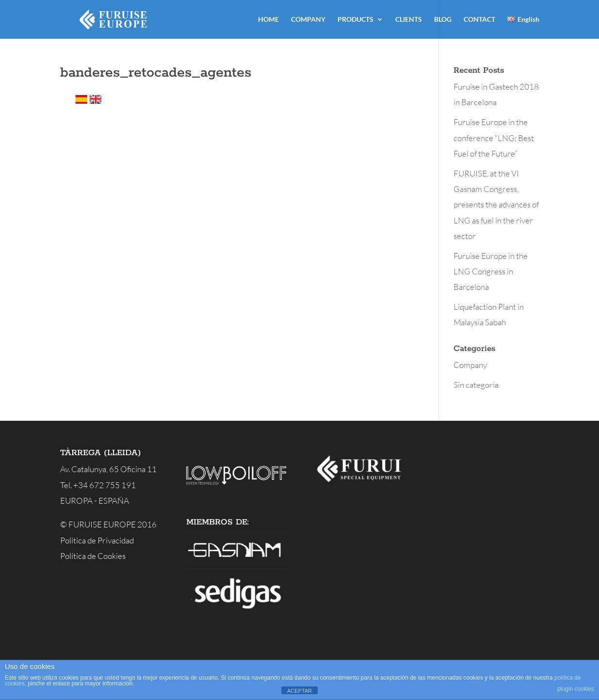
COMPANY (308, 20)
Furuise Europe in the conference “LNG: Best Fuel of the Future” (494, 138)
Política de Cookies (93, 556)
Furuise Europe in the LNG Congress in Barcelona (491, 271)
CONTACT (479, 20)
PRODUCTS (356, 20)
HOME (268, 20)
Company (470, 365)
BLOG (443, 20)
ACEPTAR (299, 691)
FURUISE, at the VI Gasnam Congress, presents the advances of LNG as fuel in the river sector (496, 205)
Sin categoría (476, 385)
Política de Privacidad (97, 540)
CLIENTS (409, 20)
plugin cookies (576, 689)
